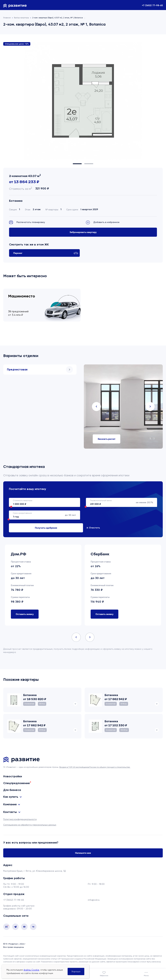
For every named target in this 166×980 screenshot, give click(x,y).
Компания (10, 804)
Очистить (17, 528)
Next (150, 407)
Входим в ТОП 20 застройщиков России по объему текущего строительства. (95, 767)
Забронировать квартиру (83, 232)
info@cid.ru (94, 900)
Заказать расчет (107, 439)
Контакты (10, 812)
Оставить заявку (25, 614)
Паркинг (46, 253)
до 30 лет (42, 515)
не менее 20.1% (119, 502)
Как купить (11, 797)
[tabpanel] (83, 101)
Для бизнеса (12, 790)
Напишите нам (83, 853)
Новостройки (13, 776)
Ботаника (16, 201)
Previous (96, 407)
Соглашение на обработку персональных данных (30, 825)
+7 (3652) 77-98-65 (152, 5)
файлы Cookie (31, 970)
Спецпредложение (17, 783)
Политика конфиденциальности (20, 819)
